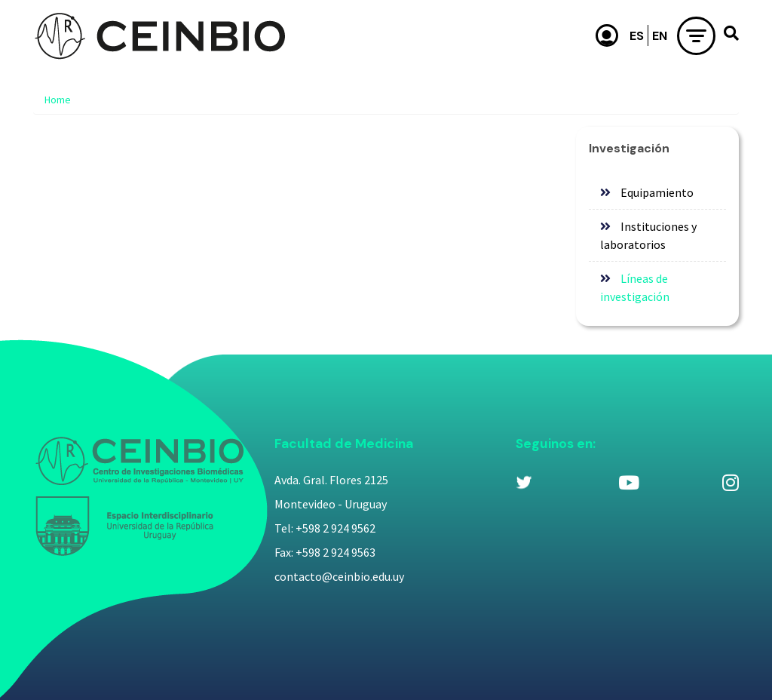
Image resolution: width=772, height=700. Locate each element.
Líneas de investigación (635, 287)
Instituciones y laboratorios (648, 235)
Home (58, 100)
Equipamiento (657, 192)
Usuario (607, 35)
